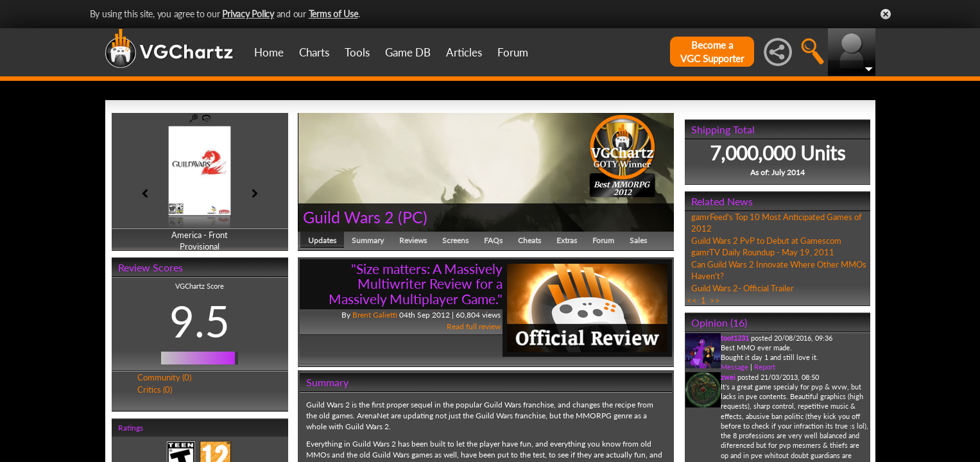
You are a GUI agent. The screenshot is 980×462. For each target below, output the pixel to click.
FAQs (493, 240)
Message (735, 367)
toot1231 (735, 338)
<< (692, 300)
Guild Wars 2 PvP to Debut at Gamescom (766, 241)
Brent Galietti (375, 315)
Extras (567, 240)
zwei (728, 377)
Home (269, 52)
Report (765, 367)
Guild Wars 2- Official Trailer (743, 288)
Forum (513, 52)
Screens (455, 240)
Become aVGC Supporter (712, 52)
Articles (464, 52)
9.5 (200, 321)
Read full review (474, 326)
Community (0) (164, 377)
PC (413, 217)
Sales (638, 240)
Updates (322, 240)
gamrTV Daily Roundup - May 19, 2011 (763, 252)
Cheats (529, 240)
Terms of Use (333, 14)
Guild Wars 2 (348, 217)
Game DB (408, 52)
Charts (314, 52)
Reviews (413, 240)
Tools (357, 52)
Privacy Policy (248, 14)
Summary (368, 240)
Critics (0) (155, 389)
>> (715, 300)
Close (886, 14)
